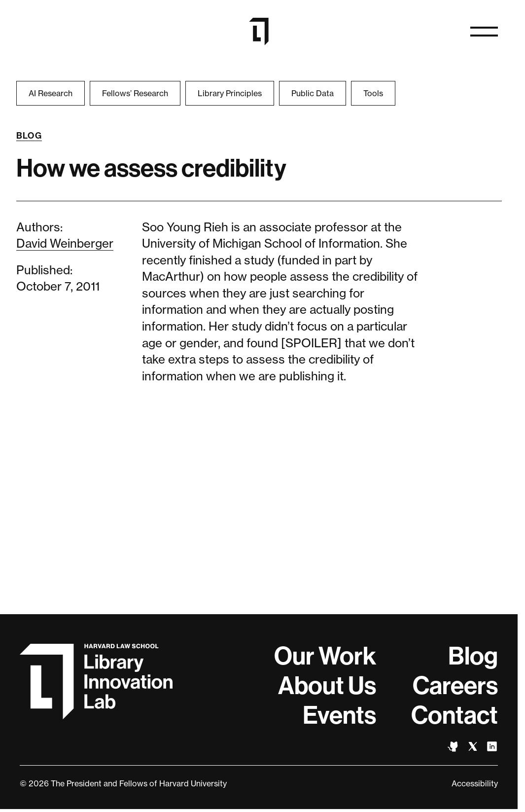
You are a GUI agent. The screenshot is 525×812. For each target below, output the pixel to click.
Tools (373, 93)
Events (339, 715)
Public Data (313, 93)
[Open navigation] (484, 32)
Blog (29, 136)
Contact (455, 715)
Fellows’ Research (135, 93)
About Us (327, 686)
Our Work (325, 656)
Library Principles (230, 93)
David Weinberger (65, 243)
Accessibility (475, 783)
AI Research (51, 93)
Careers (455, 686)
